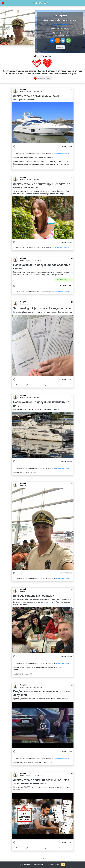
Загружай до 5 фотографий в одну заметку (42, 308)
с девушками (36, 92)
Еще (62, 194)
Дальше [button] (60, 47)
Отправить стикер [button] (43, 78)
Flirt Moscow (41, 3)
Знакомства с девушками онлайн (36, 96)
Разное (27, 304)
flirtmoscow (18, 162)
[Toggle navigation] (80, 3)
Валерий (23, 90)
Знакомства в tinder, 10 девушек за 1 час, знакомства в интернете (41, 782)
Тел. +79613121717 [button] (64, 279)
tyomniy (16, 157)
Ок (63, 865)
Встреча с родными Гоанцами (34, 596)
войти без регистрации (62, 154)
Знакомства (28, 92)
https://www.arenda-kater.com (60, 24)
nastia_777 (17, 674)
